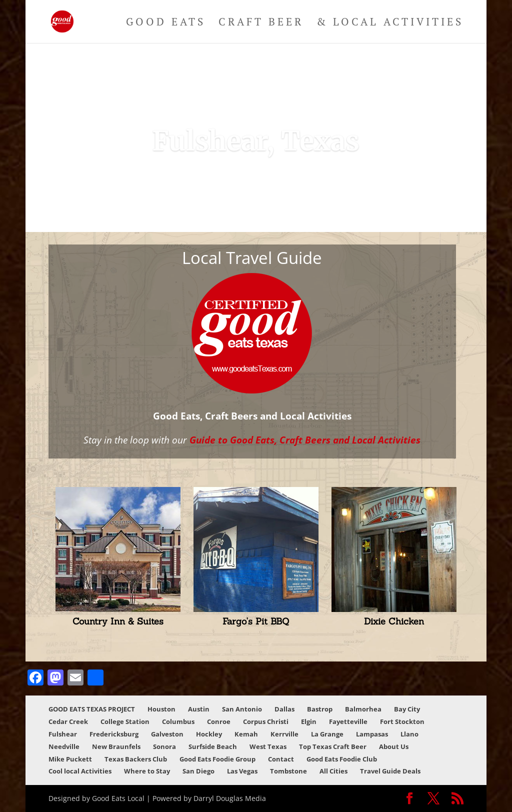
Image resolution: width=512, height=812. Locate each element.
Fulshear (63, 734)
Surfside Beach (213, 746)
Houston (161, 709)
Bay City (407, 709)
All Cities (333, 771)
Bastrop (320, 709)
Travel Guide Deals (390, 771)
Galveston (167, 734)
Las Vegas (242, 771)
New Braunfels (116, 746)
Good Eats (166, 23)
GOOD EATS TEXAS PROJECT (92, 709)
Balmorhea (363, 709)
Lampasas (372, 734)
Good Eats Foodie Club (342, 759)
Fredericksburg (114, 734)
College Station (125, 721)
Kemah (246, 734)
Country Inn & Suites (118, 621)
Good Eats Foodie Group (217, 759)
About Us (394, 746)
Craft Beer (261, 23)
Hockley (209, 734)
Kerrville (284, 734)
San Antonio (242, 709)
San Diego (198, 771)
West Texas (268, 746)
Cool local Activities (80, 771)
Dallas (284, 709)
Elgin (309, 721)
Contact (281, 759)
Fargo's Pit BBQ (256, 621)
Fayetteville (348, 721)
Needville (64, 746)
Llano (409, 734)
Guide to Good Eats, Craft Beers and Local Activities (305, 440)
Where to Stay (147, 771)
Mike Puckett (70, 759)
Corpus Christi (266, 721)
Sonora (164, 746)
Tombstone (288, 771)
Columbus (178, 721)
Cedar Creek (68, 721)
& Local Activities (390, 23)
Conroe (219, 721)
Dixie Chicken (394, 621)
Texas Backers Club (136, 759)
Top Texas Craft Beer (333, 746)
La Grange (327, 734)
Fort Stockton (402, 721)
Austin (199, 709)
